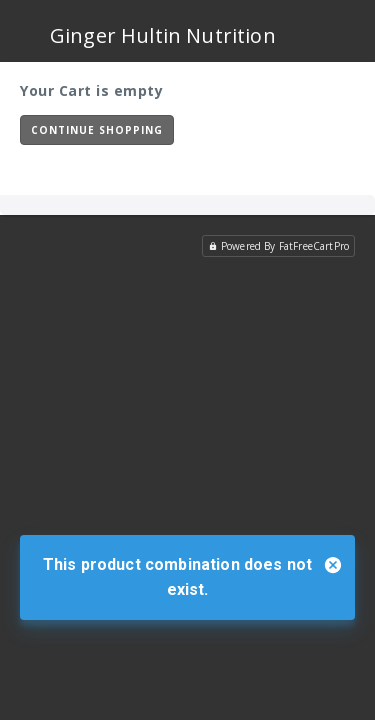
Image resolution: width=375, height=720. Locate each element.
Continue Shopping (97, 130)
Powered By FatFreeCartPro (278, 246)
